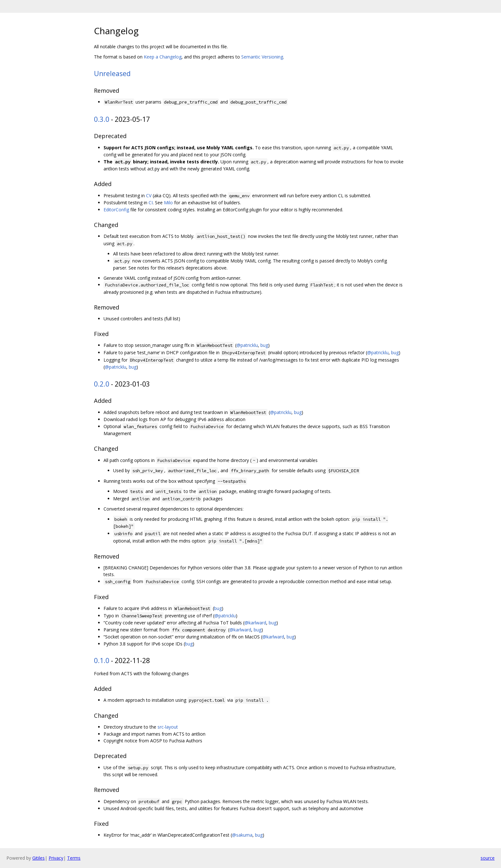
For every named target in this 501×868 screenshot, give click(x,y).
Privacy (56, 858)
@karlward (255, 623)
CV (149, 195)
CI (151, 203)
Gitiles (39, 858)
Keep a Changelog (163, 57)
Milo (168, 203)
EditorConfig (116, 210)
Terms (74, 858)
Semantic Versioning (262, 57)
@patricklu (247, 345)
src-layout (168, 727)
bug (264, 345)
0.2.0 (102, 384)
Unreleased (112, 74)
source (488, 858)
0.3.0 (102, 119)
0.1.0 (102, 661)
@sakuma (242, 835)
